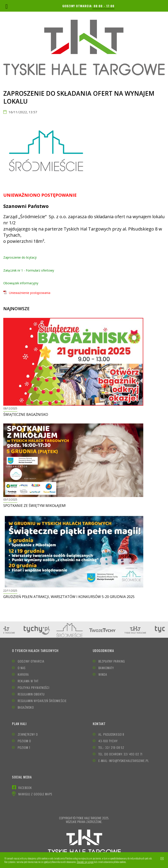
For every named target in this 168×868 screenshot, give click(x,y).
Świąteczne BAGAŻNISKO (26, 414)
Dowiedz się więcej (85, 862)
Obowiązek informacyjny (21, 283)
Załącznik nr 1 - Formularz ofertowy (29, 270)
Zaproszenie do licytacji (20, 257)
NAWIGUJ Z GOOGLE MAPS (35, 794)
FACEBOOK (25, 788)
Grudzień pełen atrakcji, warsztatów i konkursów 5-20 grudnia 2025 (69, 597)
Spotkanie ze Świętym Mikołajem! (34, 506)
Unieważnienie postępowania (30, 293)
